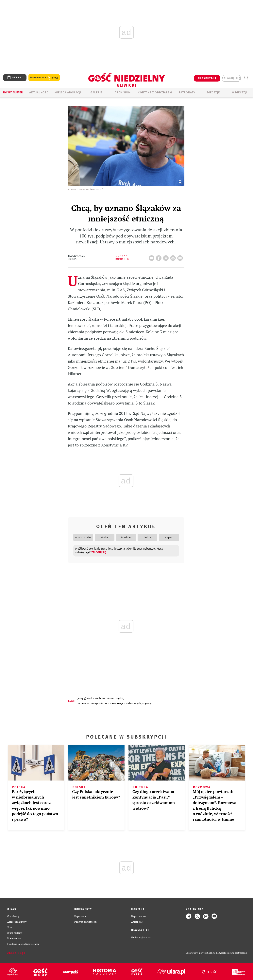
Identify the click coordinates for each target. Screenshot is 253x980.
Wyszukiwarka (246, 78)
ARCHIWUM (123, 93)
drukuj (174, 257)
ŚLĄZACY (147, 703)
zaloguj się (231, 78)
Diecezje (213, 93)
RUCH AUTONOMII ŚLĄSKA (109, 698)
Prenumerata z (44, 78)
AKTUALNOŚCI (39, 93)
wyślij (181, 257)
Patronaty (187, 93)
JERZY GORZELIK (86, 698)
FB (160, 257)
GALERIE (97, 93)
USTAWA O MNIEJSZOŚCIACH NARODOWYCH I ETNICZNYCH (109, 703)
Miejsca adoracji (68, 93)
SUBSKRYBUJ (207, 78)
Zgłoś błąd (16, 953)
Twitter (167, 257)
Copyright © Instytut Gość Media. (202, 953)
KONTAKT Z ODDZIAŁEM (155, 93)
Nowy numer (13, 93)
